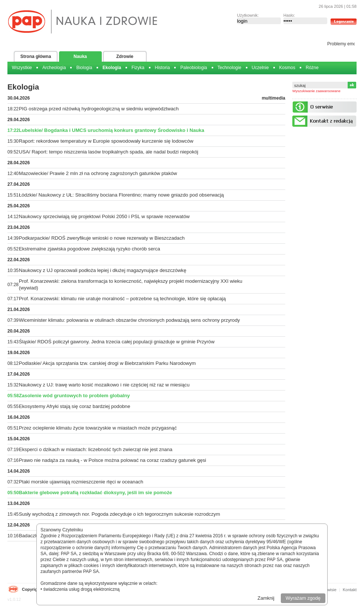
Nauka (80, 56)
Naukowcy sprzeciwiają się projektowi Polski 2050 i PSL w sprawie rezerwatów (104, 216)
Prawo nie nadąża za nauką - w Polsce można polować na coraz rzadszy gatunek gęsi (113, 460)
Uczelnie (260, 68)
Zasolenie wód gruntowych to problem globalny (74, 396)
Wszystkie (22, 68)
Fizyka (138, 68)
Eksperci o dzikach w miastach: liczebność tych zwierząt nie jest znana (96, 449)
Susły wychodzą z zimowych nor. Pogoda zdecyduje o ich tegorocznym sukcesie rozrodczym (120, 514)
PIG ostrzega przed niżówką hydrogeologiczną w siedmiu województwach (99, 109)
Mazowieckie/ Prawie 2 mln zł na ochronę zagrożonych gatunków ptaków (98, 173)
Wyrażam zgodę (303, 598)
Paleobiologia (194, 68)
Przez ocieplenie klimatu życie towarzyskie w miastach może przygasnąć (98, 428)
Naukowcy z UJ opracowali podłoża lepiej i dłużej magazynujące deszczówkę (103, 270)
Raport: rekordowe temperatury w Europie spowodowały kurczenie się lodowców (106, 141)
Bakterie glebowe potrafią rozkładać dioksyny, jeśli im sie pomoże (95, 493)
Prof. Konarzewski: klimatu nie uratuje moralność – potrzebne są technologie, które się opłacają (122, 299)
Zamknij (266, 598)
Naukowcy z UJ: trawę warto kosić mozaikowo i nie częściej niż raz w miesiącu (104, 385)
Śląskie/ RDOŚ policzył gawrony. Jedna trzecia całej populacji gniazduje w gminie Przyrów (117, 342)
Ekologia (112, 68)
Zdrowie (125, 56)
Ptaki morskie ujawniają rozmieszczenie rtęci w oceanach (81, 482)
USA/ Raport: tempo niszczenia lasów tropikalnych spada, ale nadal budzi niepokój (109, 152)
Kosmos (287, 68)
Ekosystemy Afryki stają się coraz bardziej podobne (75, 406)
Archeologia (54, 68)
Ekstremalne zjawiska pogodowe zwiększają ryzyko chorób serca (90, 249)
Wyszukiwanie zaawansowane (316, 91)
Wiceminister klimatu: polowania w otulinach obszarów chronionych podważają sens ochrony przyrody (129, 320)
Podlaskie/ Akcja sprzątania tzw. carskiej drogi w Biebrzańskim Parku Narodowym (107, 363)
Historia (162, 68)
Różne (312, 68)
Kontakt (350, 590)
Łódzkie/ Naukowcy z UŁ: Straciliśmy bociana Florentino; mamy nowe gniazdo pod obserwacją (121, 195)
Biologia (84, 68)
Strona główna (36, 56)
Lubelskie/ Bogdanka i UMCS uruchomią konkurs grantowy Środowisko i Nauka (112, 130)
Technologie (230, 68)
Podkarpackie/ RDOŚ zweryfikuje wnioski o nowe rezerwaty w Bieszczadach (102, 238)
